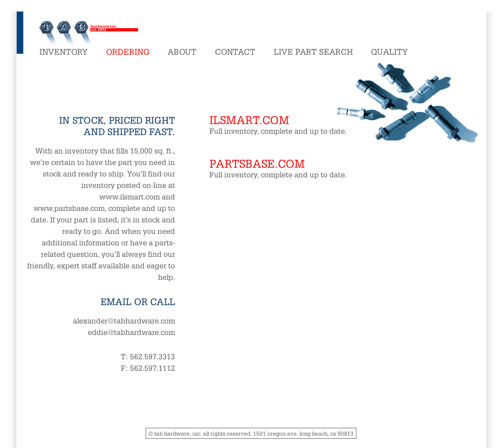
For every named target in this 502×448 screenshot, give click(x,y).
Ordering (128, 51)
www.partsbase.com (69, 208)
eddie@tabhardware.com (131, 332)
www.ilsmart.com (130, 196)
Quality (389, 51)
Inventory (64, 51)
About (182, 51)
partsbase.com (257, 163)
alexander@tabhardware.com (124, 320)
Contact (235, 51)
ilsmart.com (249, 119)
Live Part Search (313, 51)
